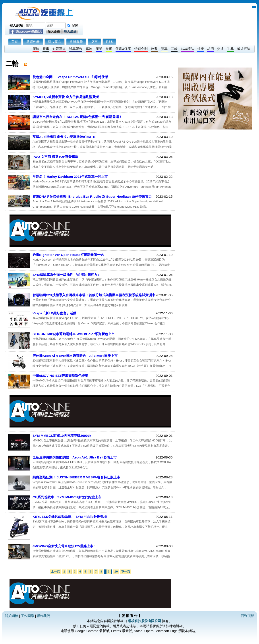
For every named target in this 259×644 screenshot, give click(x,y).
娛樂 (201, 49)
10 (116, 572)
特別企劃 (141, 49)
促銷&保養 (123, 49)
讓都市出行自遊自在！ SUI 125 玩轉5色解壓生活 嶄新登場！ (77, 117)
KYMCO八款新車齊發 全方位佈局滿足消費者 (66, 97)
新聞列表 (33, 42)
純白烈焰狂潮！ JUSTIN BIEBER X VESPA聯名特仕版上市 (76, 477)
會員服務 (76, 42)
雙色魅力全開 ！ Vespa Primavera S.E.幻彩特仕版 (70, 77)
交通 (220, 49)
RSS (109, 42)
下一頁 (126, 572)
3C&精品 (187, 49)
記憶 (75, 25)
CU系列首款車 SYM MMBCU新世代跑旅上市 (67, 497)
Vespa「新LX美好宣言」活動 (54, 313)
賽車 (164, 49)
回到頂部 (247, 616)
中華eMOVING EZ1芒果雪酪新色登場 (60, 376)
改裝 (154, 49)
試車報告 (76, 49)
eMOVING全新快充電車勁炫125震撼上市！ (65, 546)
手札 (230, 49)
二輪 (174, 49)
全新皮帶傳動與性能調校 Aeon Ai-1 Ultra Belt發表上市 (75, 457)
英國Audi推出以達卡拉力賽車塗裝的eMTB (64, 137)
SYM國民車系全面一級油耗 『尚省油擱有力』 (67, 275)
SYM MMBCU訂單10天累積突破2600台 (62, 436)
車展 (89, 49)
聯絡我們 (43, 616)
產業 (99, 49)
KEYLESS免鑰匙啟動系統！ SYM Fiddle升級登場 (70, 517)
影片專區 (54, 42)
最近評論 (244, 49)
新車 (46, 49)
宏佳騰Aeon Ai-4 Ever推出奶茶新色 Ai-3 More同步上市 (75, 356)
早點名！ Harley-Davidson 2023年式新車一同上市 (70, 177)
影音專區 (59, 49)
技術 (109, 49)
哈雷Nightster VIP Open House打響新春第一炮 (68, 255)
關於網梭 (12, 616)
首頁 (15, 42)
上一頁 (55, 572)
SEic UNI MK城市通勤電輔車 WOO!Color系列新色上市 (74, 334)
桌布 (94, 42)
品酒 (211, 49)
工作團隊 (27, 616)
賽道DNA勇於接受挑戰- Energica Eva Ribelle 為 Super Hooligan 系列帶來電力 (92, 196)
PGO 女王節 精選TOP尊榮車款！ (57, 157)
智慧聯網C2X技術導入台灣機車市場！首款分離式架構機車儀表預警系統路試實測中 (94, 295)
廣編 (36, 49)
